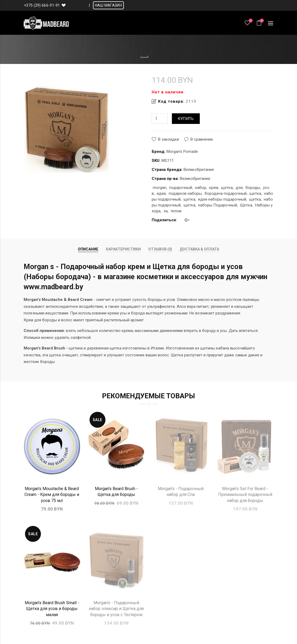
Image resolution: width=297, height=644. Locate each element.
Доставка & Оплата (199, 249)
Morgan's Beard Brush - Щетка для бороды (116, 492)
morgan (160, 188)
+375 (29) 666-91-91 (42, 5)
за (166, 211)
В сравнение (202, 139)
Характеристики (123, 249)
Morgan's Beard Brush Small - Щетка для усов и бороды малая (52, 609)
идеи (161, 193)
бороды (253, 188)
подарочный (181, 188)
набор (201, 188)
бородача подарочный (226, 193)
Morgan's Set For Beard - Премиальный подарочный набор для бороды (245, 495)
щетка (227, 188)
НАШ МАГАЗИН (108, 5)
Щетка (246, 205)
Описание (88, 249)
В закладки (169, 139)
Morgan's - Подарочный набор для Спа (181, 492)
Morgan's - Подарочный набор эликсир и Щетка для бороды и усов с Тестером (116, 609)
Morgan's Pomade (182, 152)
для (239, 188)
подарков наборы (185, 193)
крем (214, 188)
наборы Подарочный (218, 205)
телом (176, 211)
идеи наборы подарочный (222, 199)
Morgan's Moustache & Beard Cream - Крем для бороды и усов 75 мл (52, 495)
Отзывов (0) (160, 249)
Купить (186, 119)
